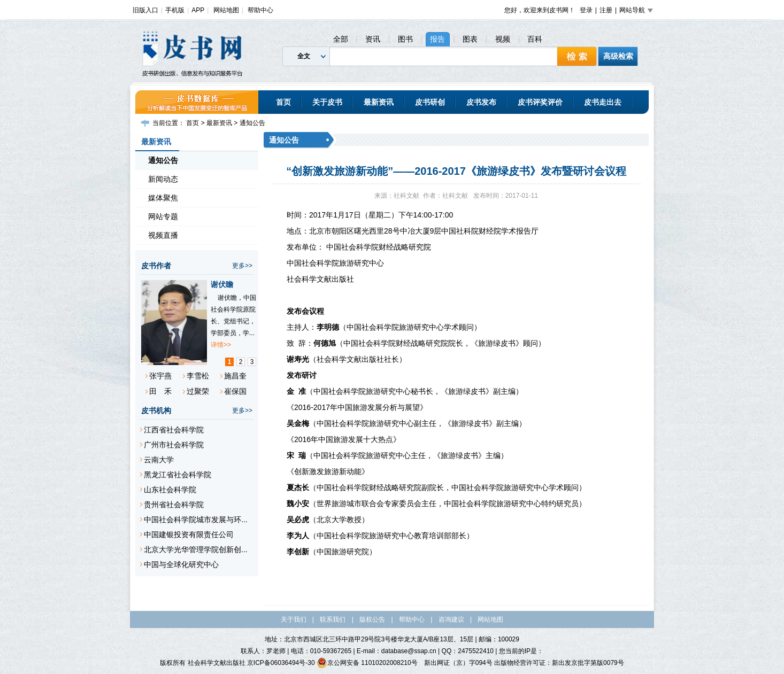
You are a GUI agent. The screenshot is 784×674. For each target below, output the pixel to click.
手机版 (175, 10)
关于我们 (294, 619)
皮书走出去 (603, 102)
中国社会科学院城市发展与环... (196, 520)
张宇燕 (160, 376)
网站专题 (163, 216)
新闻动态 (163, 179)
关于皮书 (327, 102)
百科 (535, 39)
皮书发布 (481, 102)
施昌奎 (235, 376)
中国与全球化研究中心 (181, 564)
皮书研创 (430, 102)
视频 (503, 39)
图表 (470, 39)
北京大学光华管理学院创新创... (196, 549)
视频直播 (163, 235)
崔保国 (235, 391)
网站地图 (226, 10)
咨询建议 (451, 619)
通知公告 (252, 123)
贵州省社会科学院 (174, 505)
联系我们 (333, 619)
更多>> (242, 266)
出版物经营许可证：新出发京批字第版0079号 (559, 663)
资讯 (373, 39)
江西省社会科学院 (174, 430)
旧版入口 (145, 10)
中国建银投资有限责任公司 (189, 534)
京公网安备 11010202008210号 (367, 663)
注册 (606, 10)
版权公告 (372, 619)
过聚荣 (198, 391)
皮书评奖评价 (540, 102)
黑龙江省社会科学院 (178, 475)
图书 (405, 39)
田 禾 (160, 391)
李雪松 (198, 376)
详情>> (221, 345)
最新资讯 (379, 102)
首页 (283, 102)
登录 (586, 10)
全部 (341, 39)
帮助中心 (260, 10)
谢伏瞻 (222, 284)
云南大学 (159, 460)
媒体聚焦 (163, 198)
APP (198, 10)
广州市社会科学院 (174, 445)
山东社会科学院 (170, 490)
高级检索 (618, 56)
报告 (437, 39)
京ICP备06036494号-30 (281, 663)
